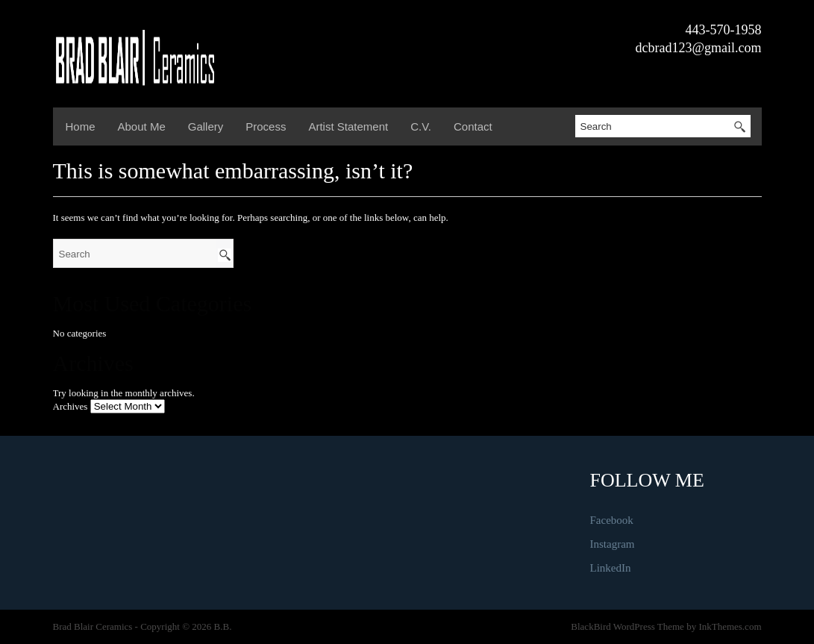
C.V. (421, 126)
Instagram (613, 544)
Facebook (612, 520)
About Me (142, 126)
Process (266, 126)
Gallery (206, 126)
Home (81, 126)
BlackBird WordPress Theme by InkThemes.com (666, 626)
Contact (473, 126)
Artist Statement (348, 126)
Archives (71, 406)
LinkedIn (611, 568)
